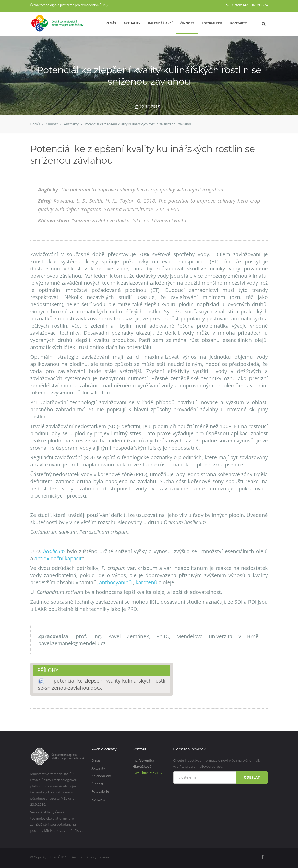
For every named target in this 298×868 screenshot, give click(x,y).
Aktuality (132, 23)
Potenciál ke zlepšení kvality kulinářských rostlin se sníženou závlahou (139, 124)
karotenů (146, 582)
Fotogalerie (212, 23)
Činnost (187, 23)
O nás (111, 23)
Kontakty (239, 23)
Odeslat (252, 777)
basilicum (54, 551)
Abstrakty (71, 124)
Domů (35, 124)
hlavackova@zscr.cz (148, 773)
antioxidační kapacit (58, 558)
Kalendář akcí (160, 23)
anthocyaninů (116, 582)
